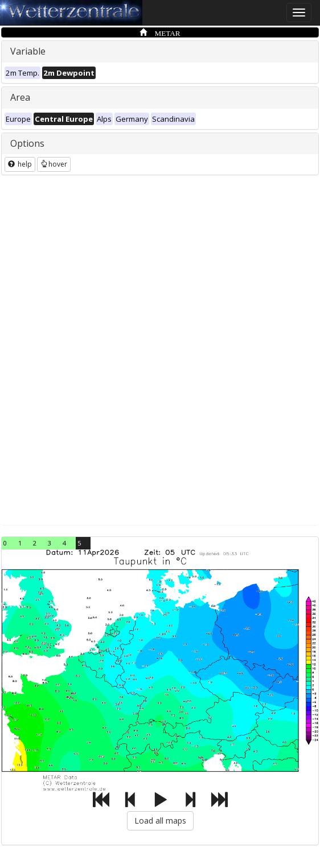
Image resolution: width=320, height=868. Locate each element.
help (20, 164)
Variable (28, 51)
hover (54, 164)
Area (20, 97)
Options (27, 143)
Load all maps (160, 821)
